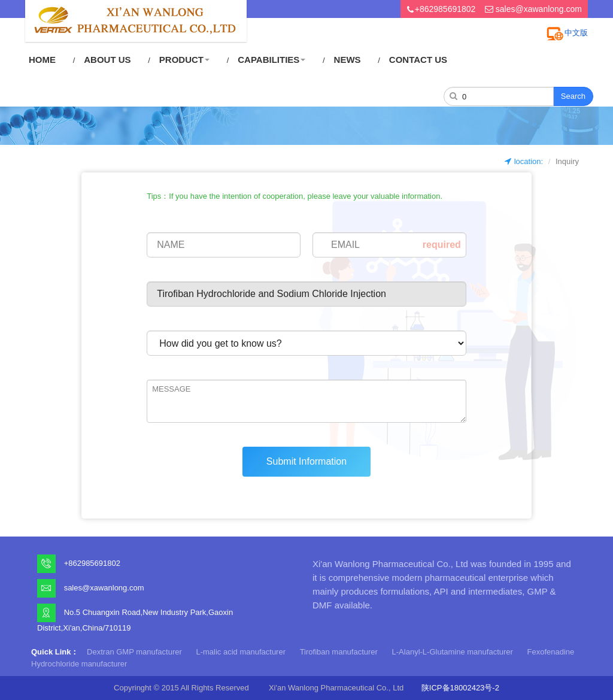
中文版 (576, 33)
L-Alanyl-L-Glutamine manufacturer (453, 652)
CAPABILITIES (271, 60)
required (442, 245)
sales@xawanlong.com (539, 9)
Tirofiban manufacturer (339, 652)
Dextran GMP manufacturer (134, 652)
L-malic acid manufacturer (241, 652)
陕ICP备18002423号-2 (460, 688)
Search (573, 96)
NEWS (348, 60)
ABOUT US (107, 60)
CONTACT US (418, 60)
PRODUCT (184, 60)
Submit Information (306, 461)
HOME (42, 60)
